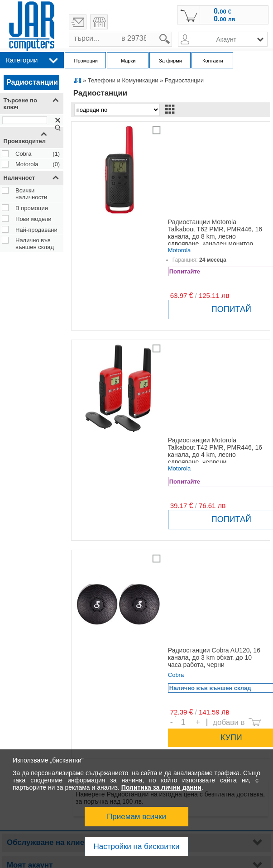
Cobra (23, 154)
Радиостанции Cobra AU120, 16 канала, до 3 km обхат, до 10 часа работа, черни (214, 657)
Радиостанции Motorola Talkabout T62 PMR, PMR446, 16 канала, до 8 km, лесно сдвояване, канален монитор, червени (215, 236)
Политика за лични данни (161, 787)
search (172, 32)
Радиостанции (32, 82)
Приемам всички (136, 817)
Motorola (27, 164)
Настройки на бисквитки (136, 846)
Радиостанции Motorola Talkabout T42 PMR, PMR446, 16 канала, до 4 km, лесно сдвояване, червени (215, 451)
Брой (175, 717)
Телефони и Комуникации (123, 80)
